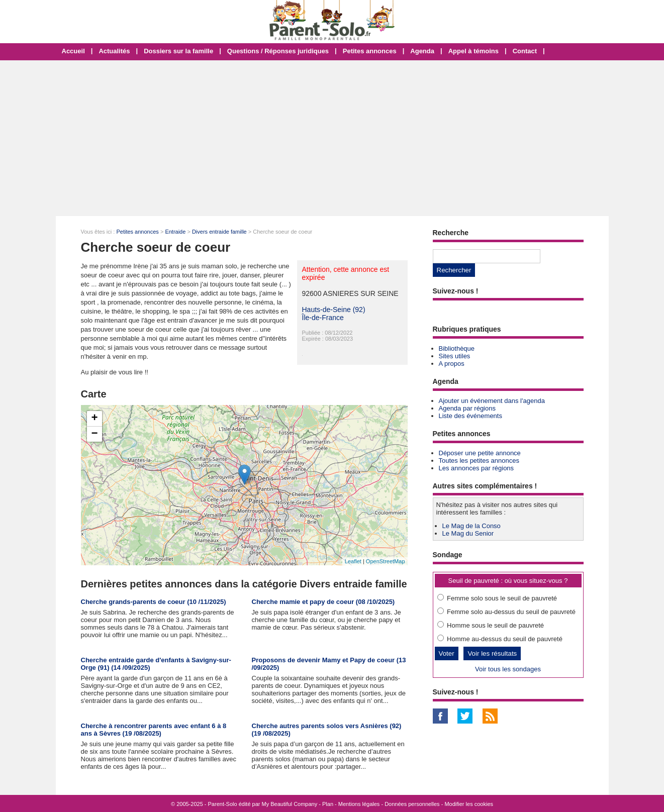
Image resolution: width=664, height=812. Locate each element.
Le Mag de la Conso (471, 526)
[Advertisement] (332, 138)
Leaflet (353, 561)
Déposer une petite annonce (480, 453)
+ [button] (94, 419)
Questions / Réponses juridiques (278, 51)
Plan (328, 804)
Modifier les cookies (469, 804)
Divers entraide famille (219, 232)
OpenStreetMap (386, 561)
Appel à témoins (473, 51)
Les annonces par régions (477, 468)
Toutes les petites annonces (479, 461)
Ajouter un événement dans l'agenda (492, 401)
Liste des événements (470, 416)
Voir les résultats (492, 653)
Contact (525, 51)
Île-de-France (323, 318)
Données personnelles (412, 804)
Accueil (73, 51)
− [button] (94, 434)
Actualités (114, 51)
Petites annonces (370, 51)
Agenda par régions (467, 408)
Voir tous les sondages (508, 669)
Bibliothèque (457, 348)
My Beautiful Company (290, 804)
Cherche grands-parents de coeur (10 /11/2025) (154, 602)
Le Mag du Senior (468, 533)
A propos (452, 364)
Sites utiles (455, 356)
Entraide (175, 232)
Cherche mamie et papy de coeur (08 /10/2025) (323, 602)
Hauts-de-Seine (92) (334, 310)
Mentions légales (359, 804)
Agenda (422, 51)
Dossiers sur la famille (178, 51)
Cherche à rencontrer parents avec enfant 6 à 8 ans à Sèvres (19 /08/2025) (154, 730)
